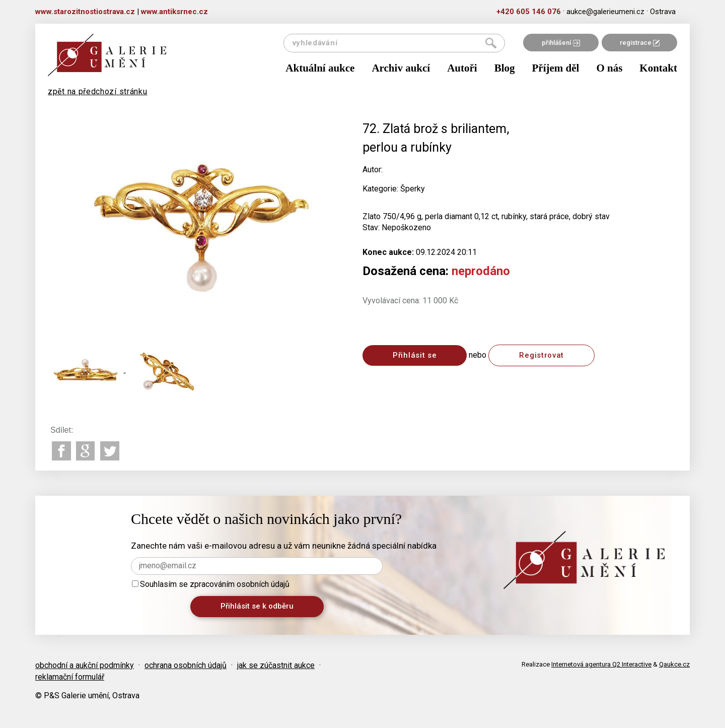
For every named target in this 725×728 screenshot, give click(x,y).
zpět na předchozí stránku (98, 91)
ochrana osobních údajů (186, 665)
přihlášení (561, 43)
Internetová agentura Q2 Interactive (601, 664)
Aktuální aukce (320, 68)
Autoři (462, 68)
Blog (505, 68)
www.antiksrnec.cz (174, 12)
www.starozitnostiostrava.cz (85, 12)
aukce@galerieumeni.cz (605, 12)
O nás (609, 68)
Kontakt (658, 68)
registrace (640, 43)
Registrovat (541, 355)
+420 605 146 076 (529, 12)
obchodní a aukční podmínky (85, 665)
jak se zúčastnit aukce (276, 665)
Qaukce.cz (674, 664)
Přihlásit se (415, 355)
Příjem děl (556, 68)
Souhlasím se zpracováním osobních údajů (211, 584)
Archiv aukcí (401, 68)
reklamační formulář (70, 677)
